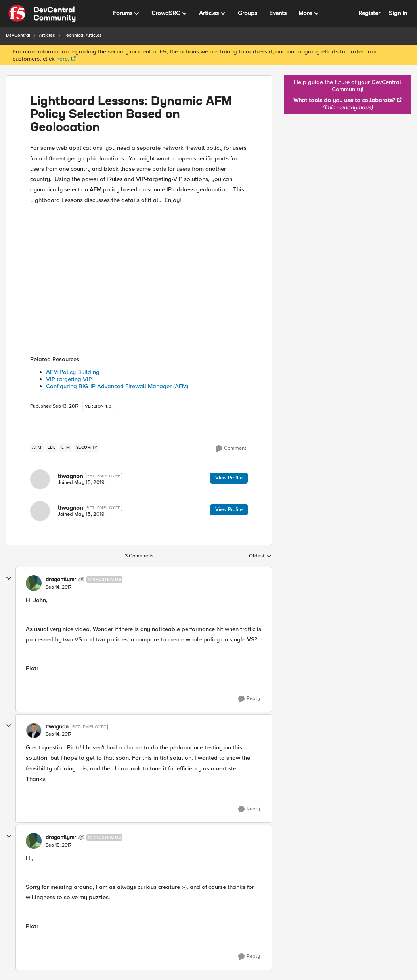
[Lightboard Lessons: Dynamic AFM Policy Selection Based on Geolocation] (58, 587)
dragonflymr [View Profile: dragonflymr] (61, 580)
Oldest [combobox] (260, 556)
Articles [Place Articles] (47, 35)
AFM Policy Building (73, 372)
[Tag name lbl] (52, 448)
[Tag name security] (87, 448)
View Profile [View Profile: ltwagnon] (229, 478)
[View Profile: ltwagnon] (40, 479)
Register (369, 13)
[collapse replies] (9, 578)
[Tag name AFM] (37, 448)
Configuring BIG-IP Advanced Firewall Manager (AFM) (117, 386)
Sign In (398, 13)
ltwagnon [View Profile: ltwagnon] (70, 476)
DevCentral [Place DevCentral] (18, 35)
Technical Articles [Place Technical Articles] (83, 35)
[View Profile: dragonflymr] (34, 583)
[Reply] (249, 699)
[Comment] (231, 448)
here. (63, 59)
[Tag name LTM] (66, 448)
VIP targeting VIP (70, 379)
